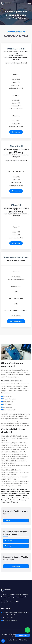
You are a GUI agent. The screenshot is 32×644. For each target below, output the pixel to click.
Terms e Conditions (11, 640)
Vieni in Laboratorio (16, 321)
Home (9, 18)
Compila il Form (9, 541)
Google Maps (16, 566)
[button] (28, 630)
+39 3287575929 (8, 617)
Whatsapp (8, 546)
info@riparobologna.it (10, 620)
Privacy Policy (23, 640)
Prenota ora (16, 132)
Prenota (7, 520)
